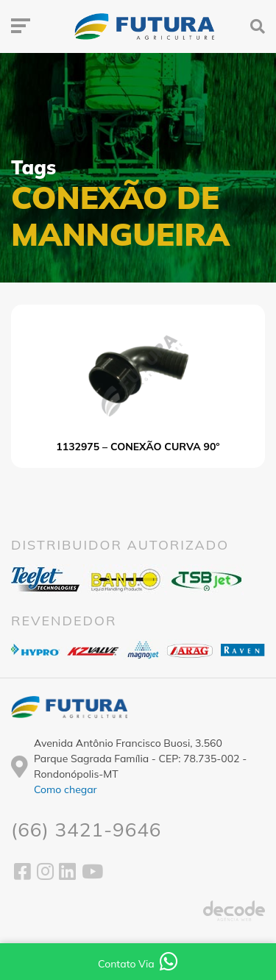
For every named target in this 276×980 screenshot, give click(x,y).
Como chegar (66, 789)
